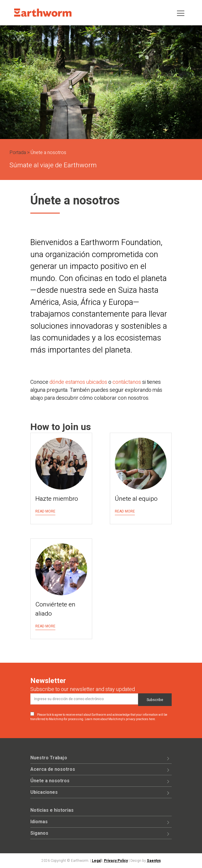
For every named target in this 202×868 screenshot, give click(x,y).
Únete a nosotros (50, 781)
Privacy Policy (116, 861)
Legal (97, 861)
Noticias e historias (52, 810)
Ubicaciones (44, 792)
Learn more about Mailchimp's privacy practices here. (120, 719)
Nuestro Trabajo (49, 758)
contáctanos (127, 382)
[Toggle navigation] (181, 13)
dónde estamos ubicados (78, 382)
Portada (18, 153)
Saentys (154, 861)
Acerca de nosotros (53, 769)
